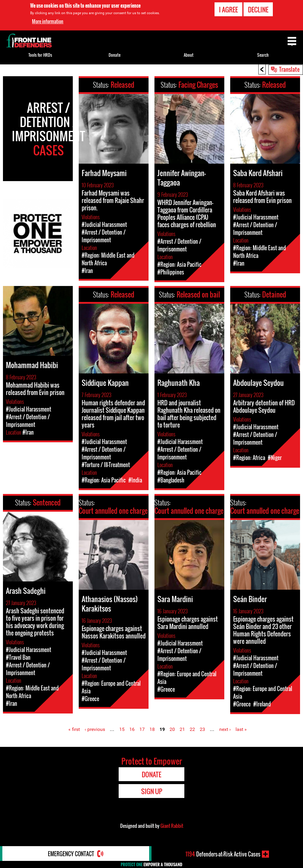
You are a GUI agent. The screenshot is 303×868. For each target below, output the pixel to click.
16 (132, 729)
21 (182, 729)
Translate (289, 69)
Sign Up (152, 791)
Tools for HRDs (40, 55)
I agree (228, 9)
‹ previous (95, 729)
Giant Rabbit (172, 826)
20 (172, 729)
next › (225, 729)
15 (122, 729)
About (189, 55)
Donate (115, 55)
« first (74, 729)
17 (142, 729)
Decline (258, 9)
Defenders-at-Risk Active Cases (223, 854)
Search (263, 55)
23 (202, 729)
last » (241, 729)
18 (152, 729)
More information (48, 21)
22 (192, 729)
